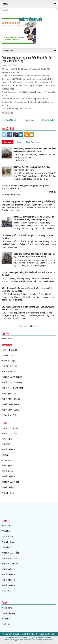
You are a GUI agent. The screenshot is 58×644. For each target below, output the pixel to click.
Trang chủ (29, 120)
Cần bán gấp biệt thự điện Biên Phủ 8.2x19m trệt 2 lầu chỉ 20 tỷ (27, 59)
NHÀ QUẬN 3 (9, 405)
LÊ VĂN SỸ (8, 372)
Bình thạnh (8, 361)
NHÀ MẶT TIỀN (10, 383)
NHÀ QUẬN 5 (9, 410)
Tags (19, 142)
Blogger (35, 326)
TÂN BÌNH (8, 415)
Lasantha (47, 638)
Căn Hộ (7, 619)
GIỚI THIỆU (9, 366)
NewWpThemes (21, 638)
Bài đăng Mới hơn (10, 120)
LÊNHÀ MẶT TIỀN (11, 377)
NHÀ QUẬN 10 (10, 399)
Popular (8, 142)
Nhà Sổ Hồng (9, 613)
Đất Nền (7, 624)
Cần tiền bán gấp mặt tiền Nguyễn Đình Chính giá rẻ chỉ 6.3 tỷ (28, 202)
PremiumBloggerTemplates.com (18, 640)
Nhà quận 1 (8, 394)
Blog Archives (32, 142)
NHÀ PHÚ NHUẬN (11, 388)
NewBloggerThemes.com (43, 640)
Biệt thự (7, 355)
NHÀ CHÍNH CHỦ (30, 20)
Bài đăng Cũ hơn (49, 120)
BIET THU (13, 65)
